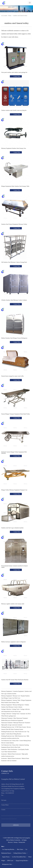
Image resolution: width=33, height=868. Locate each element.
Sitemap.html (22, 842)
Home (10, 16)
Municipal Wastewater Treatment (22, 723)
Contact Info (7, 771)
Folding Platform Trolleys (20, 853)
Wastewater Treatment (7, 718)
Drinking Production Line (8, 727)
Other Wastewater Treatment (20, 718)
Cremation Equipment (18, 691)
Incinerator (4, 749)
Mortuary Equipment (7, 691)
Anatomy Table (16, 700)
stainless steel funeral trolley (20, 16)
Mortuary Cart (16, 696)
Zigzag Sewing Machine (22, 861)
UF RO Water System (20, 727)
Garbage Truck (16, 709)
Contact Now (17, 76)
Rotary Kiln (15, 741)
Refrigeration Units (7, 864)
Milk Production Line (20, 736)
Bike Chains (20, 849)
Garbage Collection (6, 709)
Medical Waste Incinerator (14, 754)
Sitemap (15, 842)
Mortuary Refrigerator (18, 705)
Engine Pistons (6, 857)
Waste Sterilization (12, 749)
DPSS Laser (10, 861)
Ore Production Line (6, 741)
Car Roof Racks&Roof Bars (19, 857)
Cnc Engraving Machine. (8, 849)
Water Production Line (21, 732)
